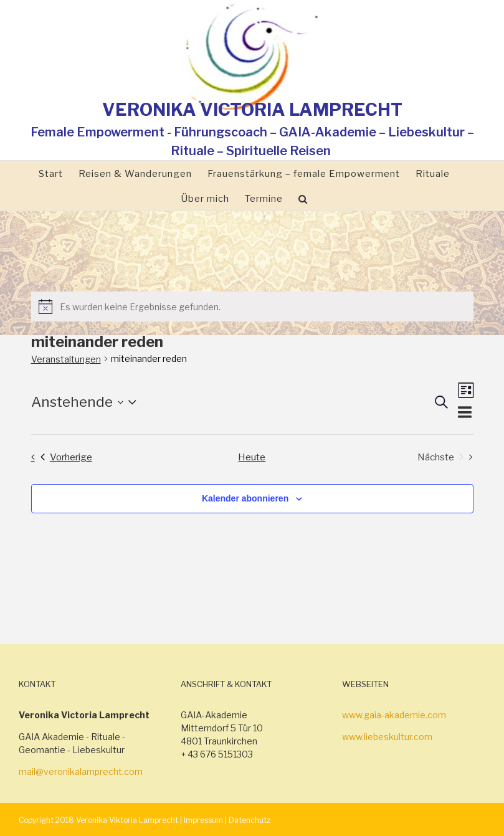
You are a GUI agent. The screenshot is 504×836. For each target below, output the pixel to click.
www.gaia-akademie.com (394, 715)
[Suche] (303, 198)
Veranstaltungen (66, 359)
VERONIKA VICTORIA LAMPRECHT (252, 110)
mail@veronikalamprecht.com (81, 772)
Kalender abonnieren (245, 498)
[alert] (252, 306)
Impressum (203, 820)
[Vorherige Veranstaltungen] (58, 457)
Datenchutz (250, 820)
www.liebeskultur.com (387, 737)
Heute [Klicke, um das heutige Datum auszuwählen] (252, 457)
